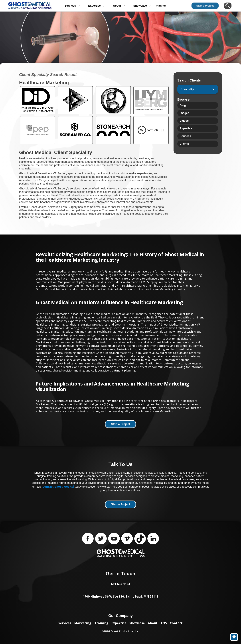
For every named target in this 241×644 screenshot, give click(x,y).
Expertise (119, 623)
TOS (164, 623)
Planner (170, 6)
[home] (30, 6)
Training (101, 623)
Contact (176, 623)
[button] (198, 89)
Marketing (83, 623)
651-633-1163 (120, 584)
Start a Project (205, 6)
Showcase (137, 623)
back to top (236, 638)
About (153, 623)
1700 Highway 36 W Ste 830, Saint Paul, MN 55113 (121, 596)
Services (65, 623)
